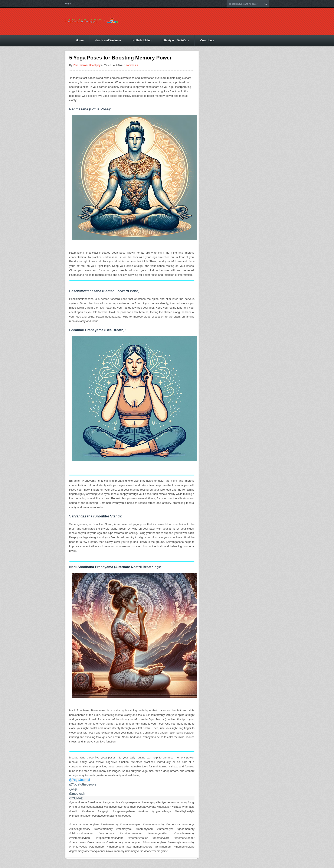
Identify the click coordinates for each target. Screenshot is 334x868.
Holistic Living (142, 40)
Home (68, 4)
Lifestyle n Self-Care (176, 40)
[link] (132, 798)
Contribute (207, 40)
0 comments (131, 65)
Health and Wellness (108, 40)
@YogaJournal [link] (80, 780)
